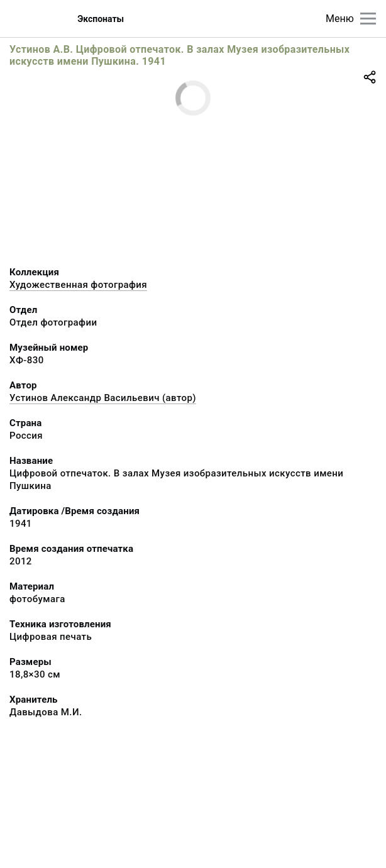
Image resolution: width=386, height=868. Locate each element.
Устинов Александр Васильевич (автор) (103, 398)
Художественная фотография (78, 285)
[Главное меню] (368, 19)
